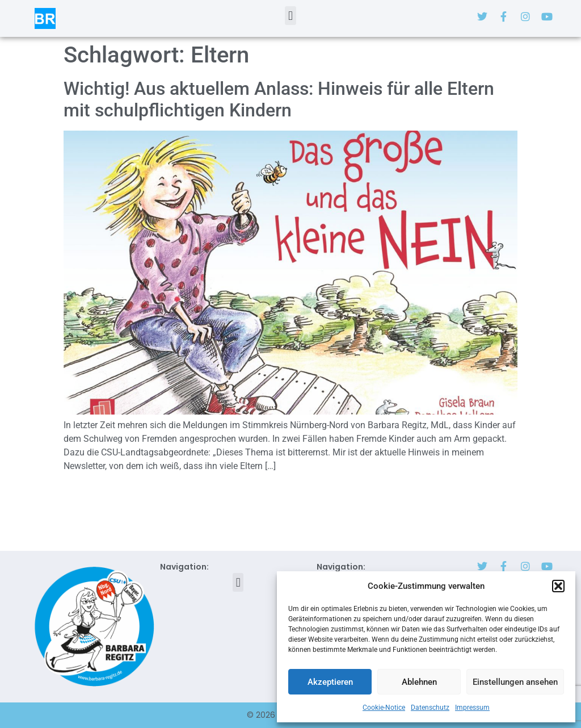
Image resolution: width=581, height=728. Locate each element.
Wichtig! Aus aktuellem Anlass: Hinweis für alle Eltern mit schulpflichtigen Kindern (279, 99)
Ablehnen (419, 682)
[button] (558, 586)
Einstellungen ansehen (515, 682)
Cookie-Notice (384, 708)
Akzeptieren (330, 682)
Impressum (472, 708)
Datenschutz (430, 708)
